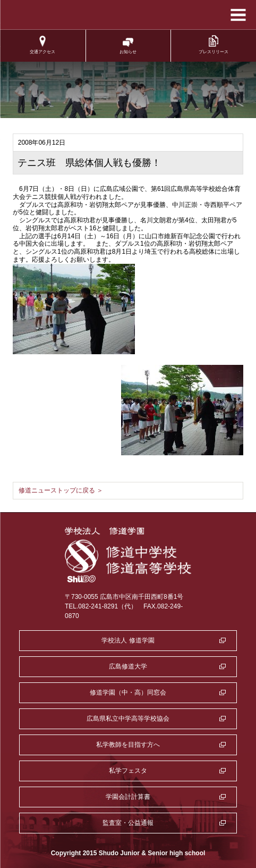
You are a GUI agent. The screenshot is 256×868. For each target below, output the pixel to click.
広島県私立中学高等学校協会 (128, 719)
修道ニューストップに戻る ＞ (61, 490)
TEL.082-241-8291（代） (101, 606)
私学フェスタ (128, 771)
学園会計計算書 (128, 797)
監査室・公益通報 (128, 823)
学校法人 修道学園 (128, 640)
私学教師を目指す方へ (128, 745)
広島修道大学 (128, 666)
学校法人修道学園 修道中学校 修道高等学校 (128, 15)
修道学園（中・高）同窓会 (128, 692)
